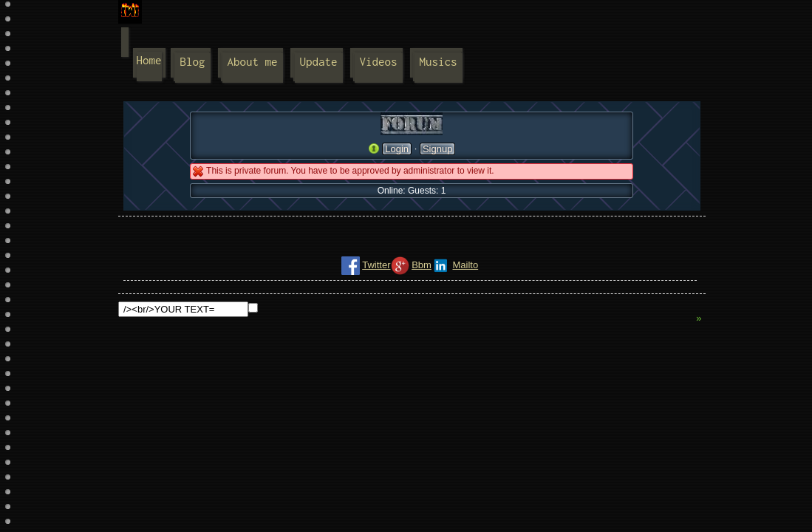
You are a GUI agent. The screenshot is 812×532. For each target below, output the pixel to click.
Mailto (465, 265)
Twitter (376, 265)
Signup (437, 149)
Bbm (422, 265)
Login (397, 149)
